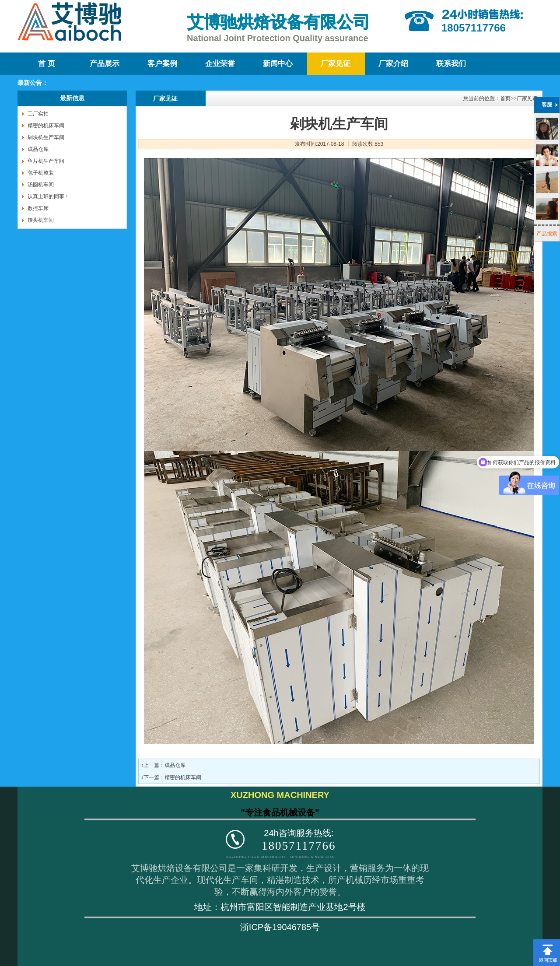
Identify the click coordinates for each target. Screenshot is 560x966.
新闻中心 (278, 64)
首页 (505, 98)
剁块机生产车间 (46, 137)
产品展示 (105, 64)
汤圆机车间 (41, 185)
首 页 (46, 64)
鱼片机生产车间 (46, 161)
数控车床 (38, 208)
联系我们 (451, 64)
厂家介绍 (393, 64)
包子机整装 (41, 173)
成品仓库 (38, 149)
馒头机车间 (41, 220)
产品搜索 (547, 234)
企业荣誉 (220, 64)
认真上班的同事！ (49, 196)
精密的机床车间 (46, 126)
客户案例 (162, 64)
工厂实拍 (38, 114)
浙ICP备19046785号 (280, 927)
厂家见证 (336, 64)
